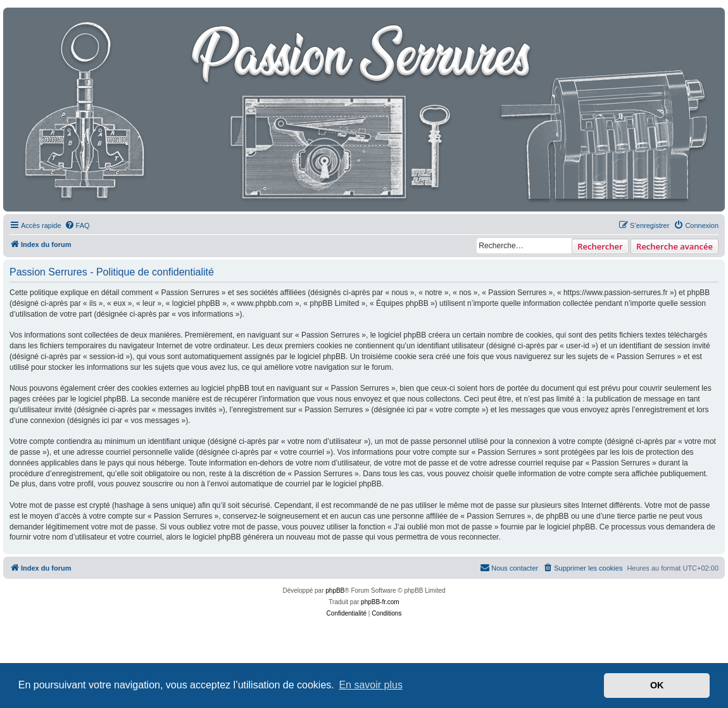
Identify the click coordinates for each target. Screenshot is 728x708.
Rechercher (600, 246)
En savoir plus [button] (371, 685)
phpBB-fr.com (380, 602)
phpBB (335, 591)
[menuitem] (77, 225)
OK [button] (657, 685)
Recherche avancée (675, 246)
